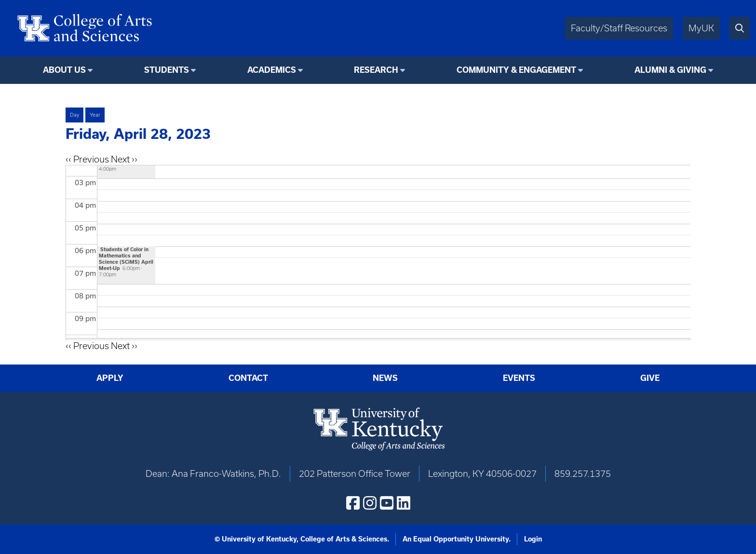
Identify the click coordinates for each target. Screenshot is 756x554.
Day (74, 115)
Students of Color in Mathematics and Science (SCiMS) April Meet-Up (126, 259)
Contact (248, 378)
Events (519, 378)
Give (650, 378)
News (385, 378)
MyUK (701, 28)
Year (95, 115)
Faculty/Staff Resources (619, 28)
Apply (110, 378)
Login (533, 539)
